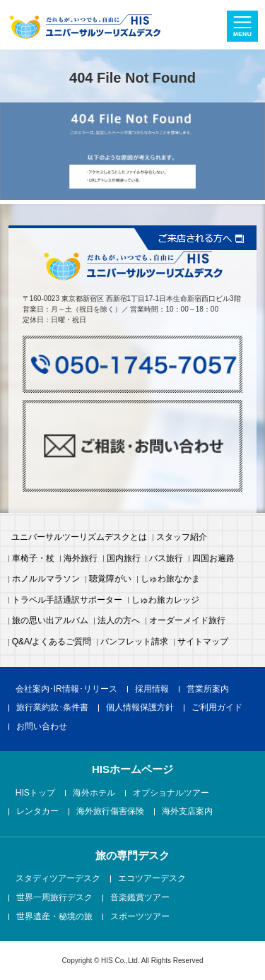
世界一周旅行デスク (54, 898)
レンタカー (37, 812)
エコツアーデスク (152, 879)
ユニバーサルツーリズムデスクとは (79, 538)
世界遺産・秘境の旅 (54, 917)
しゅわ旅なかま (170, 579)
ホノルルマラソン (46, 579)
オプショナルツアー (171, 793)
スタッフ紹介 (182, 538)
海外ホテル (94, 793)
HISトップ (35, 793)
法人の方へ (119, 621)
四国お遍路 (213, 559)
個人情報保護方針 (140, 708)
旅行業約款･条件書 (52, 708)
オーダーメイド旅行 (187, 621)
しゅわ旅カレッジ (165, 601)
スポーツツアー (140, 917)
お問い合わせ (42, 727)
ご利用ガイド (217, 708)
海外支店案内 (187, 812)
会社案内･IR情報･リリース (66, 690)
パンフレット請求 (134, 642)
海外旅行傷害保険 (110, 812)
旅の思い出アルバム (50, 621)
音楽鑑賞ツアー (140, 898)
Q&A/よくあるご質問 (52, 642)
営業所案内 (208, 690)
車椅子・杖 (33, 559)
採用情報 (152, 690)
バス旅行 (166, 559)
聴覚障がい (110, 579)
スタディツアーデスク (58, 879)
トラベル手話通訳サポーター (67, 601)
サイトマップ (203, 642)
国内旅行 (124, 559)
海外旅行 (81, 559)
